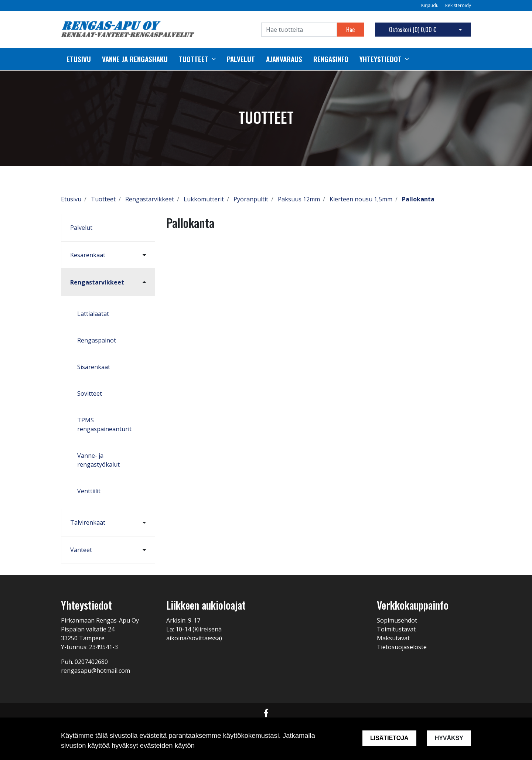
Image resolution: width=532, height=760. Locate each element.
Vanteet (81, 550)
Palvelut (81, 228)
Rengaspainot (97, 340)
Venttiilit (89, 491)
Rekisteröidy (458, 5)
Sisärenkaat (94, 367)
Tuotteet (194, 59)
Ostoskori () (413, 30)
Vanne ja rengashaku (135, 59)
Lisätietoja (389, 738)
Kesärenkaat (88, 255)
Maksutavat (393, 638)
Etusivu (79, 59)
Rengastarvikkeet (97, 282)
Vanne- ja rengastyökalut (98, 460)
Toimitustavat (396, 629)
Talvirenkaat (88, 522)
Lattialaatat (93, 314)
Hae (350, 30)
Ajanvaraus (284, 59)
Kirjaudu (430, 5)
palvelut (241, 59)
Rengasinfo (331, 59)
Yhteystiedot (381, 59)
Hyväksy (449, 738)
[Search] (299, 30)
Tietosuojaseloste (402, 647)
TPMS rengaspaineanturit (104, 425)
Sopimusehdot (397, 620)
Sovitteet (90, 393)
